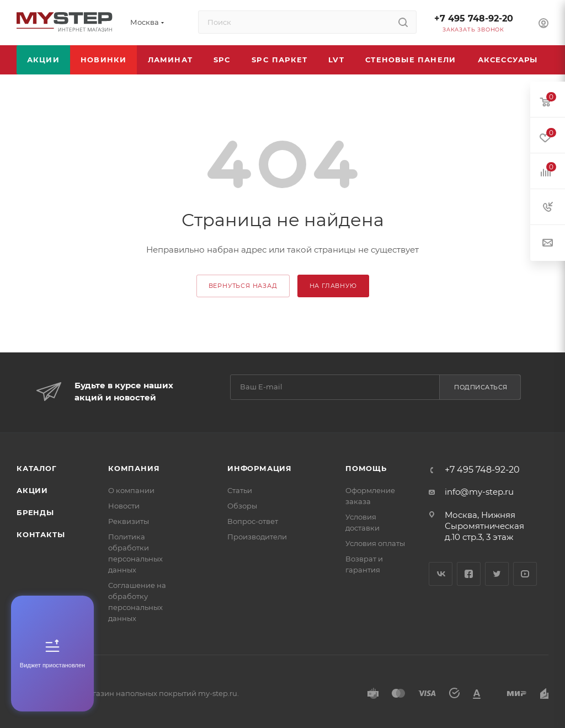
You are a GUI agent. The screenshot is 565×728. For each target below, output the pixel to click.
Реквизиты (129, 521)
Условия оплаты (375, 543)
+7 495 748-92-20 (474, 18)
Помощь (366, 468)
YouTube (525, 574)
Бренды (35, 512)
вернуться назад (243, 286)
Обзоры (242, 506)
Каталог (37, 468)
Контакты (41, 534)
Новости (124, 506)
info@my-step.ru (479, 492)
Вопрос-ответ (253, 521)
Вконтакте (441, 574)
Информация (260, 468)
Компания (134, 468)
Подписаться (481, 387)
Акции (32, 490)
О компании (131, 490)
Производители (257, 537)
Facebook (469, 574)
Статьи (240, 490)
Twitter (497, 574)
